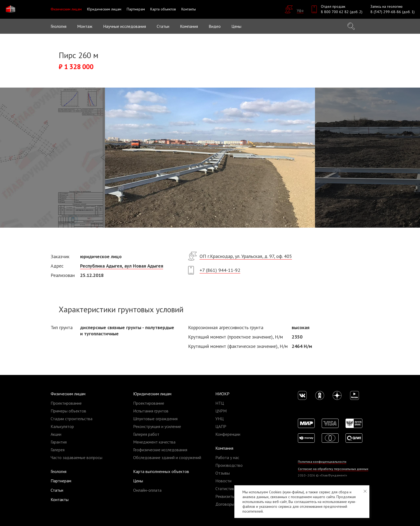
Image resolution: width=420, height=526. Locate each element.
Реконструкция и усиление (157, 426)
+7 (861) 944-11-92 (220, 270)
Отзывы (223, 473)
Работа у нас (227, 457)
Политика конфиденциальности (322, 462)
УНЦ (220, 419)
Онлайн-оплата (147, 490)
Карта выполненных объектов (161, 471)
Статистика (226, 489)
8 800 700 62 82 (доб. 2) (342, 12)
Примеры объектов (68, 411)
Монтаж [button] (85, 26)
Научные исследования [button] (125, 26)
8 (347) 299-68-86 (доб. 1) (393, 12)
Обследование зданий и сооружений (167, 457)
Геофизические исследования (160, 450)
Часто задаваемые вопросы (76, 457)
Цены (138, 481)
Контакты (60, 499)
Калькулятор (62, 426)
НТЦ (220, 403)
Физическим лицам (68, 394)
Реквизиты (225, 496)
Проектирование (66, 403)
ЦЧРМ (221, 411)
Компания (224, 448)
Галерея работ (146, 434)
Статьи (163, 26)
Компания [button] (189, 26)
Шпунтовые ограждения (155, 419)
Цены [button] (236, 26)
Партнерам (61, 481)
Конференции (228, 434)
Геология (59, 26)
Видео (215, 26)
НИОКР (222, 394)
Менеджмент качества (154, 442)
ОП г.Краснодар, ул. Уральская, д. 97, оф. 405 (246, 256)
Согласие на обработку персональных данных (333, 469)
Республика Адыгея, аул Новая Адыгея (122, 266)
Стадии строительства (72, 419)
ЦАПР (221, 426)
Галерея (58, 450)
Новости (223, 481)
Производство (229, 465)
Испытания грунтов (151, 411)
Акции (56, 434)
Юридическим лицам (152, 394)
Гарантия (59, 442)
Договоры (225, 504)
